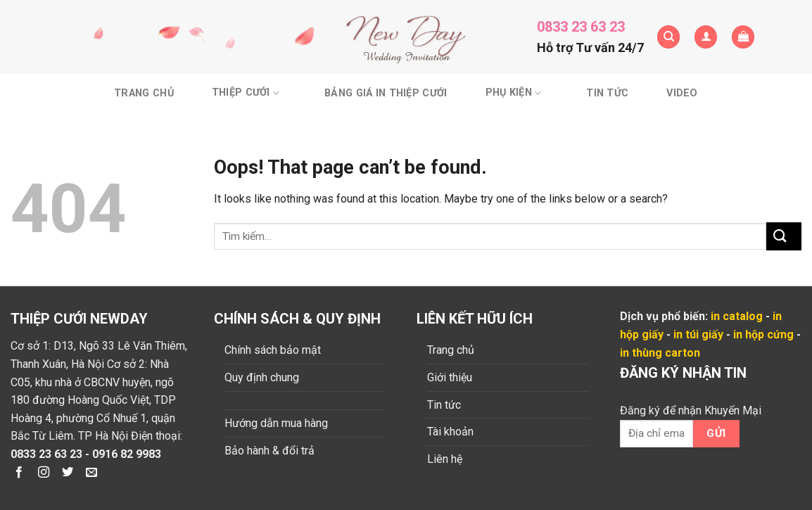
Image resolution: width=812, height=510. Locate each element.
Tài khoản (450, 432)
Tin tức (607, 93)
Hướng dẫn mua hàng (276, 423)
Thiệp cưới (246, 93)
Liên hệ (445, 459)
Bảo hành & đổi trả (269, 451)
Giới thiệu (450, 377)
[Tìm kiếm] (668, 37)
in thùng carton (660, 353)
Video (682, 93)
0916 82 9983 (127, 454)
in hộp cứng (763, 334)
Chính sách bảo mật (273, 350)
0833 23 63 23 (581, 27)
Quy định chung (262, 377)
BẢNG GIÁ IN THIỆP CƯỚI (386, 93)
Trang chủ (144, 93)
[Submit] (784, 236)
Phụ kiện (514, 93)
